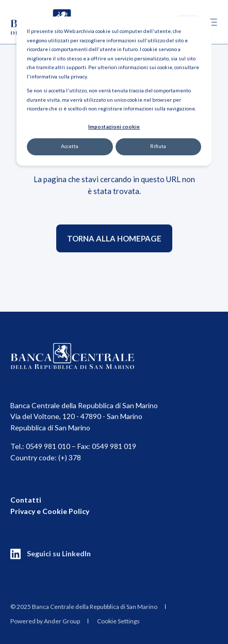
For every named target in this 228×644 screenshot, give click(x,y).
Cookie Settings (118, 621)
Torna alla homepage (114, 238)
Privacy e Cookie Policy (50, 511)
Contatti (26, 500)
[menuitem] (84, 606)
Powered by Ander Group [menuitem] (45, 621)
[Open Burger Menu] (213, 22)
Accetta (70, 146)
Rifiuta (158, 146)
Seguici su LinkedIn (59, 553)
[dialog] (114, 91)
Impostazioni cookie (114, 126)
